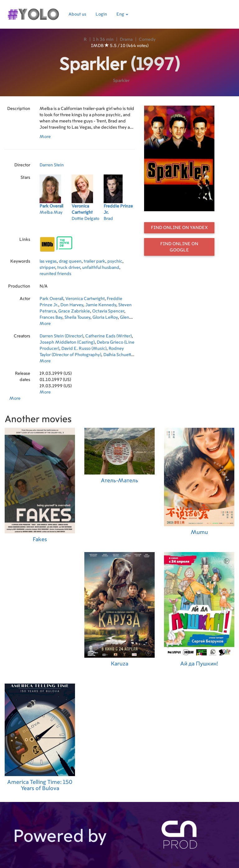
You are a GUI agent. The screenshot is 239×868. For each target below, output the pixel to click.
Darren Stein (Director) (61, 336)
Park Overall (51, 299)
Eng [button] (122, 14)
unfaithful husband (101, 268)
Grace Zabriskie (74, 311)
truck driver (69, 268)
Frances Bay (51, 317)
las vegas (48, 261)
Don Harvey (72, 305)
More (45, 137)
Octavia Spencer (108, 311)
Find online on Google (179, 247)
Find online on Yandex (179, 228)
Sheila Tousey (77, 317)
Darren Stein (52, 165)
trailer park (94, 261)
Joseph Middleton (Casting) (67, 342)
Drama (126, 40)
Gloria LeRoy (105, 317)
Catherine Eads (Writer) (108, 336)
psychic (115, 261)
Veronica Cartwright (85, 299)
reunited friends (55, 274)
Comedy (147, 40)
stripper (47, 268)
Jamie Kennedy (101, 305)
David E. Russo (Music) (84, 349)
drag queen (70, 261)
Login (101, 14)
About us (77, 14)
